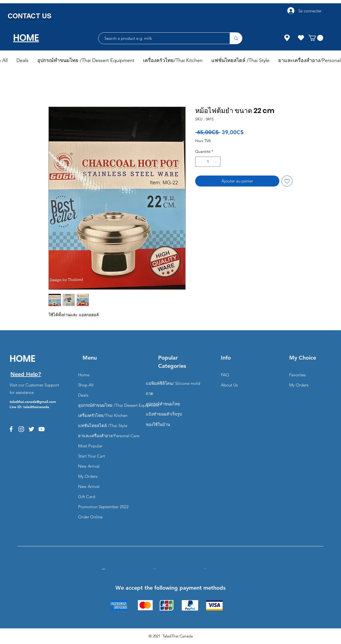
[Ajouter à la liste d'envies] (287, 181)
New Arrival (89, 466)
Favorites (297, 375)
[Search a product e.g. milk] (161, 38)
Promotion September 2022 (103, 507)
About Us (229, 385)
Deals (83, 395)
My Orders (88, 476)
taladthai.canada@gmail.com (33, 402)
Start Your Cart (92, 456)
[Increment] (216, 162)
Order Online (90, 517)
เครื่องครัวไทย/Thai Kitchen (103, 415)
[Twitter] (31, 429)
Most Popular (90, 446)
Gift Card (87, 497)
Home (84, 375)
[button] (316, 38)
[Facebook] (11, 429)
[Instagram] (21, 429)
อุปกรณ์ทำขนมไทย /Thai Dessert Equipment (118, 405)
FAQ (225, 375)
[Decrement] (199, 162)
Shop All (86, 385)
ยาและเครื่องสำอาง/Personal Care (109, 436)
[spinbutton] (208, 162)
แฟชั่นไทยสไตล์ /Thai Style (103, 426)
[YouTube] (42, 429)
